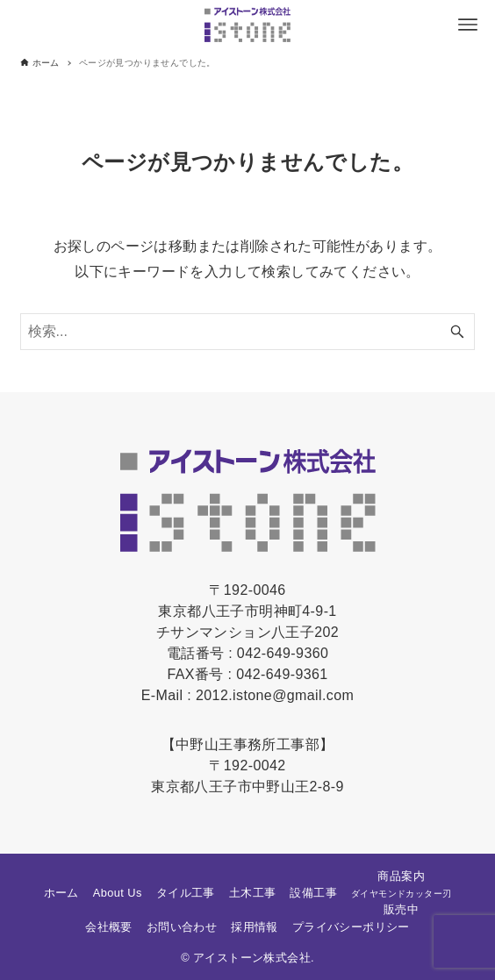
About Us (118, 893)
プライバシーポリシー (351, 927)
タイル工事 (186, 893)
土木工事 (253, 893)
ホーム (61, 893)
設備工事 (313, 893)
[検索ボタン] (457, 332)
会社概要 (109, 927)
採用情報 (255, 927)
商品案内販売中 (401, 893)
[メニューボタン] (468, 25)
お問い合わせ (182, 927)
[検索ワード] (248, 332)
